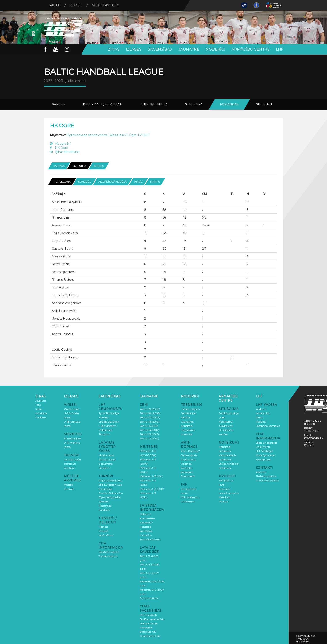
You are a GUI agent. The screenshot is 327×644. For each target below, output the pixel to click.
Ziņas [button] (114, 49)
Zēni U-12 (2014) (149, 438)
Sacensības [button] (160, 49)
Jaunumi (41, 400)
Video (39, 409)
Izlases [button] (134, 49)
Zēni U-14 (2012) (149, 430)
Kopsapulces (263, 459)
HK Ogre (59, 148)
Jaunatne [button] (189, 49)
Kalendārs (146, 535)
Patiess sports (189, 455)
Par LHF (55, 5)
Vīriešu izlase (72, 409)
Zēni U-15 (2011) (149, 426)
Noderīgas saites (107, 5)
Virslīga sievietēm (109, 421)
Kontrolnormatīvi (150, 539)
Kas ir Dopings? (190, 451)
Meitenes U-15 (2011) (152, 476)
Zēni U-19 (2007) (150, 409)
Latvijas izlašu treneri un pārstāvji (72, 463)
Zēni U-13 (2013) (149, 434)
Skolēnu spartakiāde (152, 619)
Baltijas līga (105, 489)
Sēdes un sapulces (266, 442)
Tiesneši (103, 526)
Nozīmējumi (106, 535)
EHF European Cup (110, 484)
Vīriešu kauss (106, 455)
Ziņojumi (104, 434)
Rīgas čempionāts (109, 497)
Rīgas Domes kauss (110, 480)
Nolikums (146, 514)
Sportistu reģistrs (109, 552)
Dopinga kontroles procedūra (187, 468)
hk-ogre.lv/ (60, 144)
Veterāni (104, 501)
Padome (261, 421)
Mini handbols (148, 615)
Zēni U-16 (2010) (150, 421)
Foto (38, 405)
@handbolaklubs (65, 152)
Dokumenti (106, 430)
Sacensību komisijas (268, 426)
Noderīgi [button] (216, 49)
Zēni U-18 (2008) (150, 413)
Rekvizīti (77, 5)
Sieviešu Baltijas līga (111, 493)
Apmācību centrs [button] (251, 49)
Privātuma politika (267, 480)
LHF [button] (280, 49)
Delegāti (104, 531)
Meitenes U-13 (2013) (152, 489)
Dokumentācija (149, 598)
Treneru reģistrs (108, 556)
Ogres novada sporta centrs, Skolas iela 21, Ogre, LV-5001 (108, 135)
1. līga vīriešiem (108, 426)
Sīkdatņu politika (266, 476)
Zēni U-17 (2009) (150, 417)
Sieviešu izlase (72, 438)
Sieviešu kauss (107, 459)
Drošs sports (188, 459)
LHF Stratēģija (264, 451)
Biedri (259, 417)
